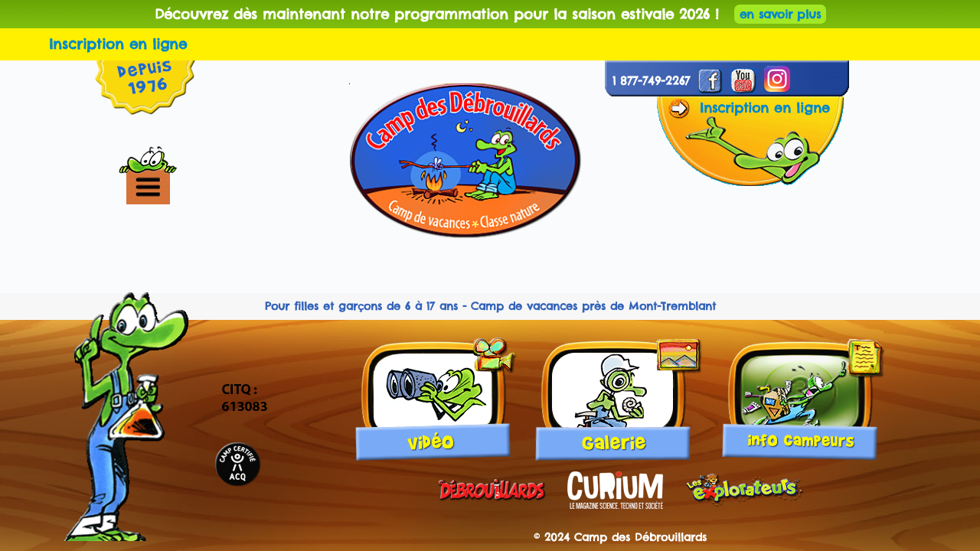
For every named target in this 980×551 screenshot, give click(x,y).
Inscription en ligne (118, 44)
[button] (174, 187)
